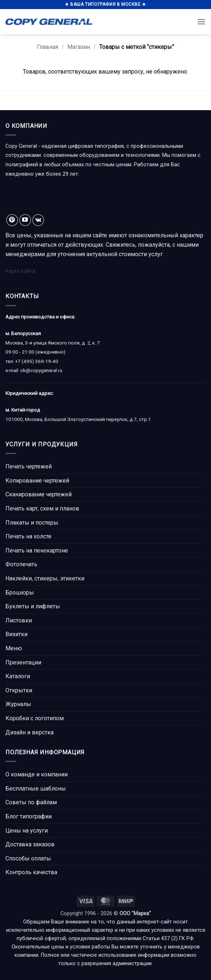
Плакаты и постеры (32, 523)
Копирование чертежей (37, 481)
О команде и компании (37, 774)
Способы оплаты (28, 858)
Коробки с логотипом (35, 718)
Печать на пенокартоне (37, 551)
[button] (201, 22)
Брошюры (20, 593)
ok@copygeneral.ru (41, 370)
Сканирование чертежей (39, 494)
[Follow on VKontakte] (38, 220)
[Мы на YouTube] (25, 220)
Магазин (79, 47)
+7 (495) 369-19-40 (37, 361)
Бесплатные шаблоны (36, 789)
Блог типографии (29, 816)
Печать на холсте (28, 536)
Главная (48, 47)
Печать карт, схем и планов (42, 508)
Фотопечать (21, 564)
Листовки (19, 620)
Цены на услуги (27, 831)
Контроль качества (31, 872)
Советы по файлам (31, 802)
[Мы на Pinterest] (12, 220)
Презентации (23, 662)
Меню (14, 648)
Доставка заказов (30, 844)
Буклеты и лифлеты (33, 606)
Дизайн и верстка (29, 732)
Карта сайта (20, 271)
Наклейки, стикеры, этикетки (45, 578)
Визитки (16, 634)
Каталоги (18, 676)
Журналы (18, 704)
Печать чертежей (29, 466)
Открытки (19, 690)
